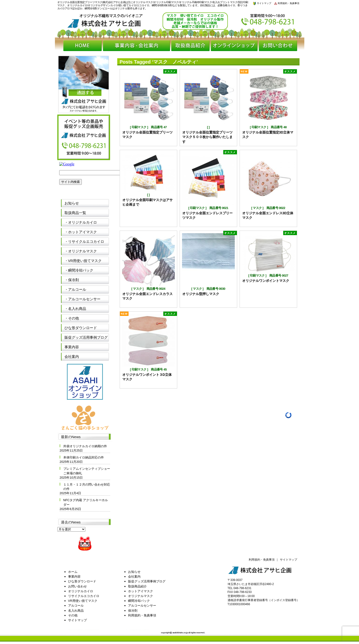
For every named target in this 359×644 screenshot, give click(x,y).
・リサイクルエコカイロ (84, 241)
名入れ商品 (76, 611)
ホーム (73, 572)
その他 (73, 615)
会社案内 (72, 357)
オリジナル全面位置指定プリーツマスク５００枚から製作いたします (207, 137)
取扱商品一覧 (75, 213)
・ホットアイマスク (81, 232)
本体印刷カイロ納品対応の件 (84, 457)
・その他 (72, 318)
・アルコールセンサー (82, 299)
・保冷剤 (72, 280)
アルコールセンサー (142, 606)
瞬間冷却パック (139, 601)
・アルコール (75, 289)
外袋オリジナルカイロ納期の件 (85, 446)
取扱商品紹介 (137, 586)
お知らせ (72, 203)
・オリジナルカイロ (81, 222)
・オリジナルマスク (81, 251)
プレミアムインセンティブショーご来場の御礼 (87, 471)
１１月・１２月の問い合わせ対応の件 (87, 487)
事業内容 (72, 347)
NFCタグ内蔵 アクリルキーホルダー (86, 502)
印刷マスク (139, 127)
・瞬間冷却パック (79, 270)
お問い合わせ (77, 586)
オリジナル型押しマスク (201, 294)
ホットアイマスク (141, 591)
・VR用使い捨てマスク (83, 261)
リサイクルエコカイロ (84, 596)
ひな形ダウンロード (81, 328)
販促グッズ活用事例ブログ (86, 337)
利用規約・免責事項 (287, 3)
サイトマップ (262, 3)
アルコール (76, 606)
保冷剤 (133, 611)
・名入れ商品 (75, 309)
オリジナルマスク (141, 596)
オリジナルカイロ (81, 591)
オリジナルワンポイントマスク (266, 281)
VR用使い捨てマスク (83, 601)
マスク (257, 208)
